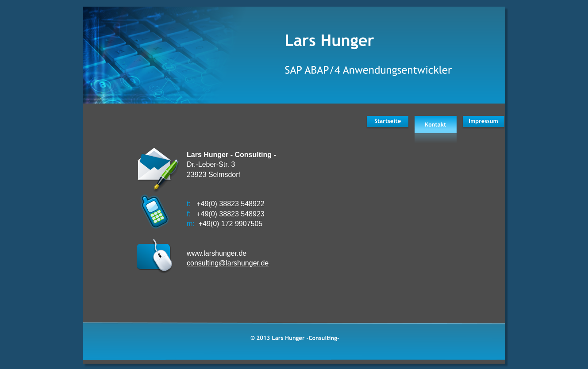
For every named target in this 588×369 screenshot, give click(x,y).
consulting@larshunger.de (228, 263)
